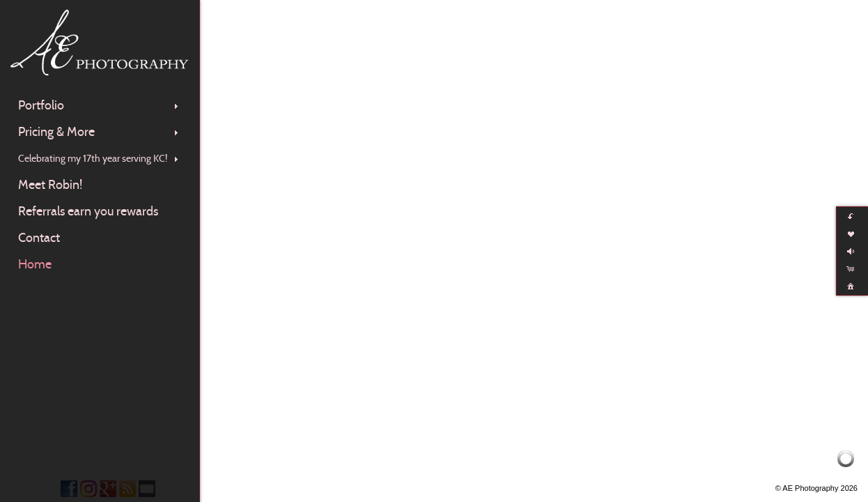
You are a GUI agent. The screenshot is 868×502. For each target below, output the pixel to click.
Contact (39, 238)
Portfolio (100, 105)
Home (35, 264)
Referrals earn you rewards (88, 211)
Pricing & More (100, 132)
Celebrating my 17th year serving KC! (100, 158)
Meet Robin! (50, 185)
